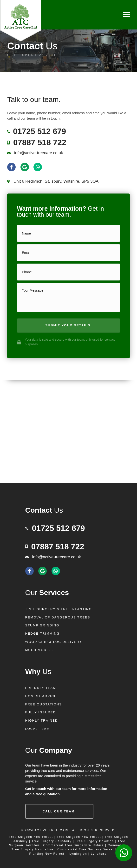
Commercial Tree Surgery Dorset (86, 849)
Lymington (78, 854)
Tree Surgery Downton (95, 841)
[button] (68, 326)
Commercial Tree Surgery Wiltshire (74, 845)
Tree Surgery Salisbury (52, 841)
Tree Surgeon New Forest (31, 837)
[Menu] (127, 15)
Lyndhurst (99, 854)
